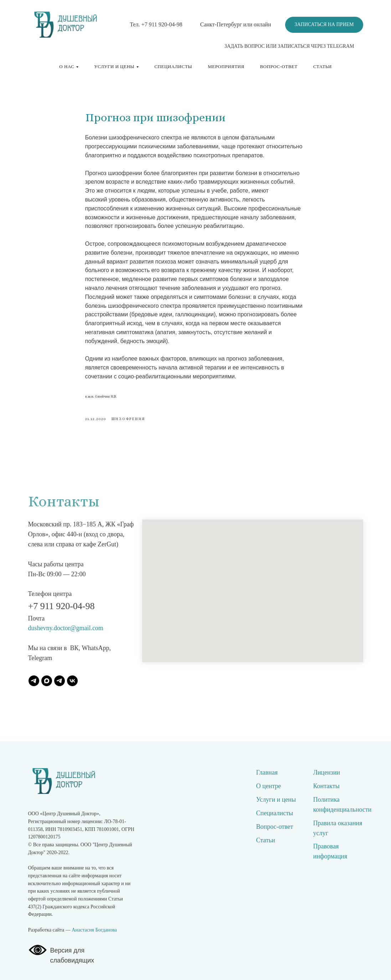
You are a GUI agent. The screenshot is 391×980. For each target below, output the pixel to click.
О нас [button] (67, 67)
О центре (269, 786)
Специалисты (173, 67)
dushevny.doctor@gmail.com (66, 628)
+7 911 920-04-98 (61, 606)
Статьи (323, 67)
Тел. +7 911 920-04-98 (156, 24)
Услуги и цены (276, 800)
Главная (267, 772)
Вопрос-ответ (279, 67)
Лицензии (327, 772)
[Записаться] (34, 681)
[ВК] (72, 681)
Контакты (326, 786)
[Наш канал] (60, 681)
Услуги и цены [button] (114, 67)
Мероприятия (226, 67)
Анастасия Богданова (94, 930)
